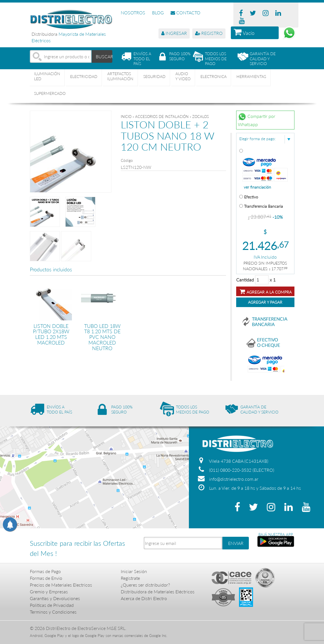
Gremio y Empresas (49, 592)
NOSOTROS (133, 13)
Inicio (126, 117)
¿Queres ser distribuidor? (145, 585)
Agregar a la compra (266, 291)
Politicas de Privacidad (52, 605)
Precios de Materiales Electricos (61, 585)
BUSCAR (104, 56)
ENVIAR (236, 543)
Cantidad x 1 (256, 280)
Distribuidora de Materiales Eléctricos (158, 592)
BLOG (158, 13)
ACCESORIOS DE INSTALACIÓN (162, 117)
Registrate (130, 578)
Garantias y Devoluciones (55, 598)
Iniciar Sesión (134, 571)
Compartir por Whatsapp (257, 120)
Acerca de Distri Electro (144, 598)
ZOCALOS (201, 117)
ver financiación (257, 187)
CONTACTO (186, 13)
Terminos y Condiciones (53, 612)
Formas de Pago (45, 571)
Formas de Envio (46, 578)
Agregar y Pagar (265, 302)
